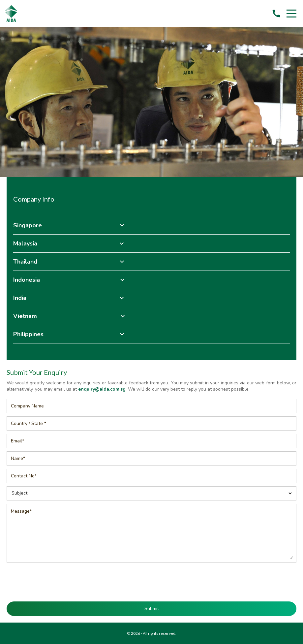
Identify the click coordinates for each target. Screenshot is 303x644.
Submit (152, 609)
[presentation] (152, 579)
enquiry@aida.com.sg (102, 389)
